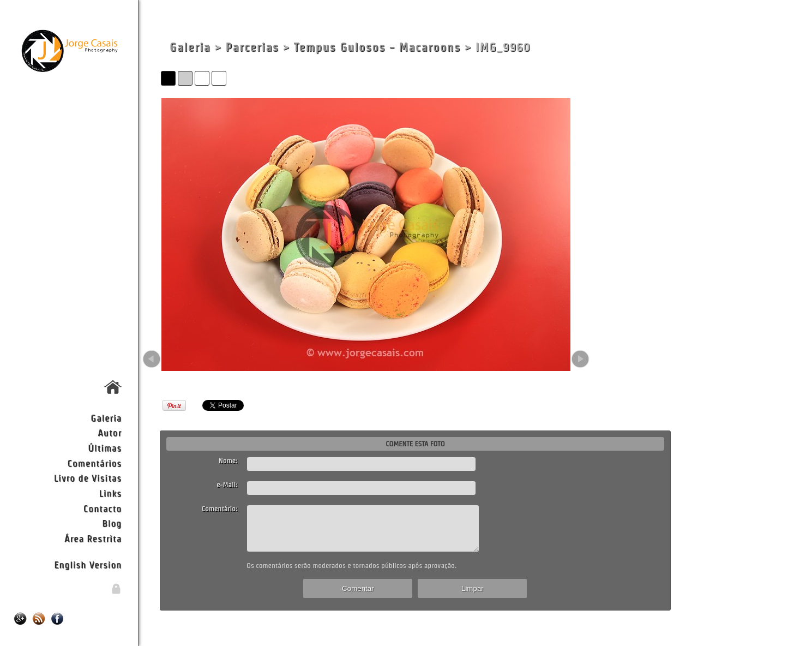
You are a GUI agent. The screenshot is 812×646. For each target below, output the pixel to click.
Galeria (106, 418)
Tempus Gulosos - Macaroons (377, 47)
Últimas (105, 448)
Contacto (103, 508)
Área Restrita (93, 538)
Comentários (94, 463)
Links (110, 493)
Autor (110, 432)
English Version (88, 564)
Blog (112, 523)
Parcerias (252, 47)
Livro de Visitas (88, 478)
